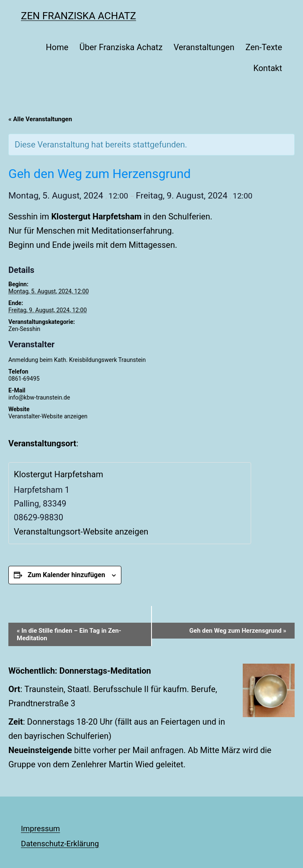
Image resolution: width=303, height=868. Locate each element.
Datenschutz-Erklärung (60, 844)
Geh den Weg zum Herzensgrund (238, 631)
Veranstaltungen (204, 47)
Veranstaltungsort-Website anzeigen (81, 532)
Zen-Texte (264, 47)
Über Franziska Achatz (121, 47)
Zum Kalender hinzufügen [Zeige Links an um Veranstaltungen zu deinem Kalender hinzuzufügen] (66, 575)
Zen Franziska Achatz (78, 16)
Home (57, 47)
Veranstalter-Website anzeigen (48, 416)
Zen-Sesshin (24, 329)
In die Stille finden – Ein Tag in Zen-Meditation (69, 634)
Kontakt (268, 68)
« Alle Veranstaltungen (40, 119)
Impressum (40, 829)
